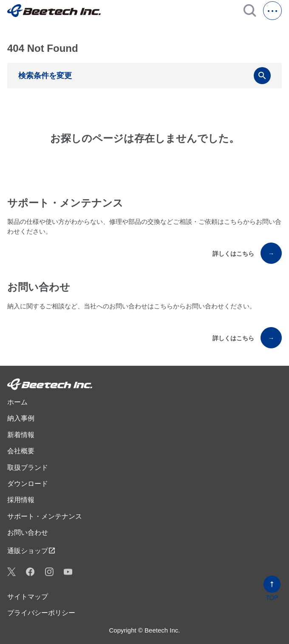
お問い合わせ (28, 532)
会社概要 (21, 451)
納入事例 (21, 418)
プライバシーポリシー (41, 613)
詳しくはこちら (247, 253)
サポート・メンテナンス (45, 516)
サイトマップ (28, 597)
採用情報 (21, 500)
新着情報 (21, 435)
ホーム (17, 402)
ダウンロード (28, 484)
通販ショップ (31, 551)
